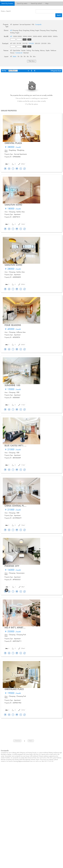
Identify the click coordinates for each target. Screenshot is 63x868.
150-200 (31, 44)
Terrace (12, 53)
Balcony (42, 51)
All (11, 25)
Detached (26, 53)
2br (22, 57)
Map (47, 4)
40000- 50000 (47, 37)
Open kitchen (16, 51)
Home (3, 11)
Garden (23, 51)
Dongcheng (26, 31)
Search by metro (22, 4)
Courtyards (38, 25)
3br (25, 57)
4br (28, 57)
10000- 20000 (17, 37)
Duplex (48, 51)
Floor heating (36, 51)
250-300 (44, 44)
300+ (49, 44)
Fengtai (37, 31)
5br (31, 57)
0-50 (14, 44)
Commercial (19, 53)
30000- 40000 (37, 37)
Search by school (36, 4)
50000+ (55, 37)
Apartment (16, 25)
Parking (29, 51)
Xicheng (32, 31)
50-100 (19, 44)
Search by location (7, 4)
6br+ (34, 57)
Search (8, 11)
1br (18, 57)
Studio (15, 57)
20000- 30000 (27, 37)
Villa (33, 25)
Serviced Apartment (25, 25)
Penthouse (53, 51)
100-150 (25, 44)
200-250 (37, 44)
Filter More (32, 61)
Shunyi (21, 31)
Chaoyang (15, 31)
